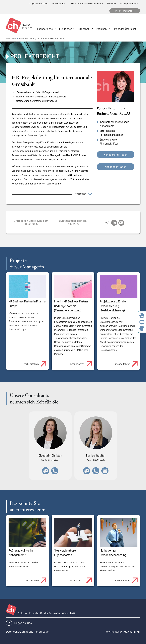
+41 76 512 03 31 (55, 471)
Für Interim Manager (125, 11)
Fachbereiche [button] (45, 29)
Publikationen (59, 3)
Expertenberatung (38, 3)
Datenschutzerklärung (20, 631)
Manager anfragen (129, 3)
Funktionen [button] (66, 29)
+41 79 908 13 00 (96, 471)
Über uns (111, 3)
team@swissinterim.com (142, 322)
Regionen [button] (101, 29)
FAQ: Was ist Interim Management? (86, 3)
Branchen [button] (84, 29)
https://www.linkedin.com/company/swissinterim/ (142, 328)
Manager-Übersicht (125, 29)
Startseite (11, 38)
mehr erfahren (36, 362)
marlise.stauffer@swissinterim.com (87, 471)
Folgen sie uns (19, 623)
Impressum (42, 631)
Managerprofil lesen (115, 155)
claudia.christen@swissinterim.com (46, 471)
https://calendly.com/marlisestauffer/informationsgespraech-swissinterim (105, 471)
